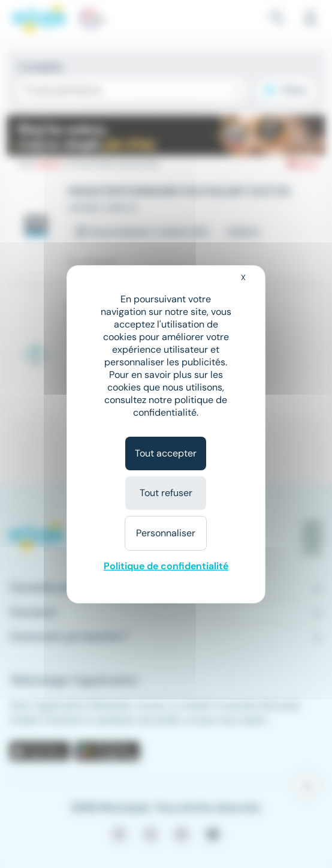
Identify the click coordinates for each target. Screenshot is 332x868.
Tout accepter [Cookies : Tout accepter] (166, 453)
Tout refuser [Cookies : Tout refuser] (166, 493)
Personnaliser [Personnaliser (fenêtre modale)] (166, 533)
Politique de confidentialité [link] (166, 566)
